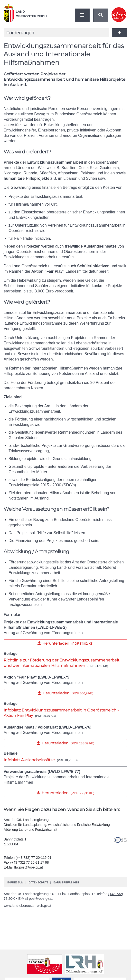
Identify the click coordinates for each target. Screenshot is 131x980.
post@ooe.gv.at (41, 899)
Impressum (15, 882)
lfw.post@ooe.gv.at (29, 867)
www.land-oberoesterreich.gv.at (27, 906)
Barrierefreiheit (66, 882)
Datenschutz (38, 882)
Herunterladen (49, 642)
